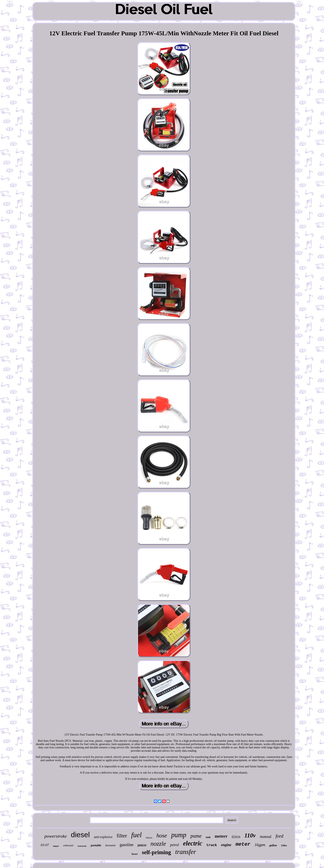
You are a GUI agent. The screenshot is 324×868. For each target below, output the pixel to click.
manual (266, 836)
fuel (136, 835)
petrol (174, 845)
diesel (80, 835)
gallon (273, 845)
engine (226, 845)
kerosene (110, 845)
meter (243, 844)
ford (279, 836)
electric (193, 843)
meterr (221, 836)
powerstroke (56, 836)
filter (122, 836)
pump (179, 835)
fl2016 (236, 837)
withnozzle (68, 845)
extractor (82, 846)
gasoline (127, 845)
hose (162, 835)
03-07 (45, 845)
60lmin (149, 838)
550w (284, 845)
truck (212, 845)
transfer (186, 852)
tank (208, 837)
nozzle (158, 844)
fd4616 (142, 845)
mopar (56, 846)
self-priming (157, 852)
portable (96, 845)
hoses (135, 854)
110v (250, 835)
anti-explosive (103, 837)
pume (196, 836)
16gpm (260, 845)
